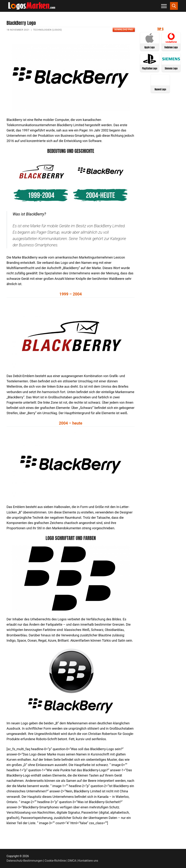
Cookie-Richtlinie (55, 861)
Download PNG (124, 30)
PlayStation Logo (150, 68)
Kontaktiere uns (88, 861)
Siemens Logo (171, 68)
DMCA (72, 861)
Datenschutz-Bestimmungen (25, 861)
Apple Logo (149, 47)
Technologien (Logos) (47, 30)
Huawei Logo (160, 89)
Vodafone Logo (171, 47)
